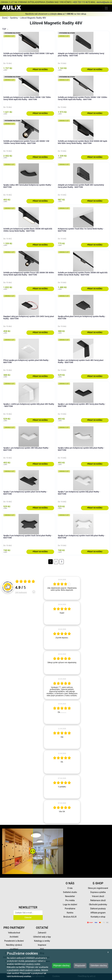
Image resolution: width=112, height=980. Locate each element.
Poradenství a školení (14, 941)
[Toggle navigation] (106, 8)
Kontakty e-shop (98, 917)
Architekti (14, 937)
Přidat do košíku (40, 70)
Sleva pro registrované (98, 888)
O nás (70, 888)
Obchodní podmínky (98, 904)
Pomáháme (70, 909)
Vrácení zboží (98, 896)
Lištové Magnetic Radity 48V (33, 18)
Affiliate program (98, 913)
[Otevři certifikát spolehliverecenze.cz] (25, 582)
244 (21, 592)
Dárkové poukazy (98, 909)
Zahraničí (42, 933)
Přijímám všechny (61, 966)
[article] (62, 588)
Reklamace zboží (98, 900)
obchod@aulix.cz (104, 2)
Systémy (14, 18)
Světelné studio (70, 892)
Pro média (70, 900)
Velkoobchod (14, 933)
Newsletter (70, 896)
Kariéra (70, 913)
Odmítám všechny (99, 966)
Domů (5, 18)
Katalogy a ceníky (42, 941)
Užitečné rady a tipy (42, 937)
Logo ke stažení (70, 904)
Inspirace (42, 945)
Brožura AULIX (70, 917)
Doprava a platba (98, 892)
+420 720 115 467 (81, 2)
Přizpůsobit (80, 966)
